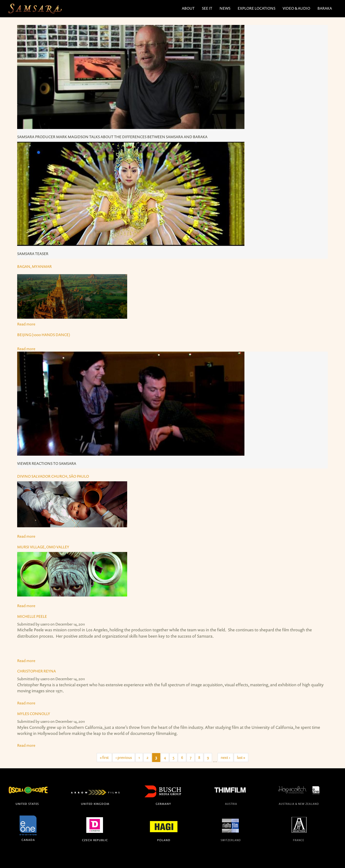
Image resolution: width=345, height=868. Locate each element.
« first (104, 757)
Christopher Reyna (37, 671)
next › (225, 757)
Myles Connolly (34, 714)
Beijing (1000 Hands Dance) (44, 335)
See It (207, 8)
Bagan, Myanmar (34, 266)
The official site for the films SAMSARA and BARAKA (35, 9)
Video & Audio (296, 8)
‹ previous (124, 757)
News (225, 8)
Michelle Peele (32, 616)
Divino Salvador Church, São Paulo (53, 476)
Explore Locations (257, 8)
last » (241, 757)
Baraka (325, 8)
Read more (172, 83)
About (188, 8)
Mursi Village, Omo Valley (43, 547)
